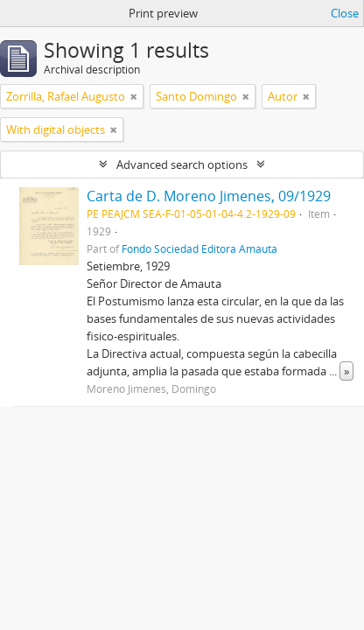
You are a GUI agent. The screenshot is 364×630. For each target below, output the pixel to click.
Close (345, 13)
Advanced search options (182, 164)
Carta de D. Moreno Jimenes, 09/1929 (209, 196)
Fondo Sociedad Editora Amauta (199, 248)
